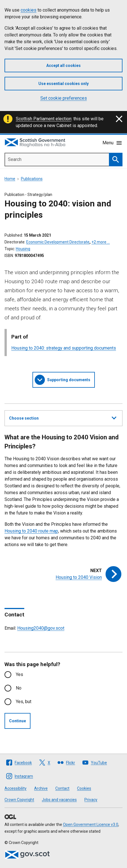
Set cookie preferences (64, 98)
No (19, 688)
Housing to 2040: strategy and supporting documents (64, 348)
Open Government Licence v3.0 (91, 825)
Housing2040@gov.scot (41, 628)
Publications (32, 179)
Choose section (63, 417)
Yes (19, 674)
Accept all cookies (63, 66)
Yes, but (24, 702)
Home (10, 179)
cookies (29, 10)
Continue (17, 721)
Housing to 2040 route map (31, 531)
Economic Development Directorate (58, 242)
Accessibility (16, 788)
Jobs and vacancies (59, 800)
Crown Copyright (19, 800)
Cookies (84, 788)
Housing (23, 249)
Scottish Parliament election (44, 119)
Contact (62, 788)
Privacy (91, 800)
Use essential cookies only (63, 84)
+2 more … (101, 242)
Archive (41, 788)
